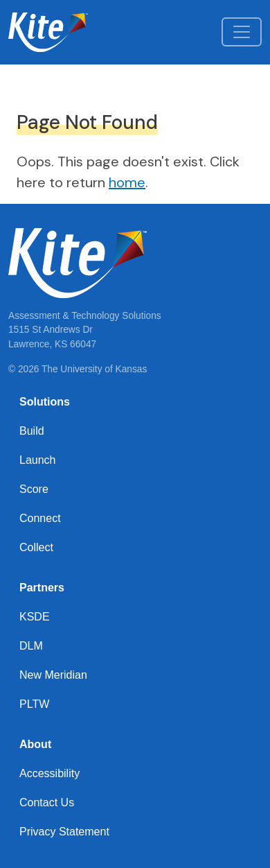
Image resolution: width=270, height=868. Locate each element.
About (35, 744)
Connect (40, 518)
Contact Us (47, 802)
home (127, 182)
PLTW (34, 704)
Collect (36, 547)
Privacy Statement (64, 832)
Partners (42, 588)
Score (34, 489)
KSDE (35, 617)
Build (32, 431)
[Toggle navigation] (242, 32)
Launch (38, 460)
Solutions (45, 402)
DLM (31, 646)
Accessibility (49, 773)
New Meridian (53, 675)
